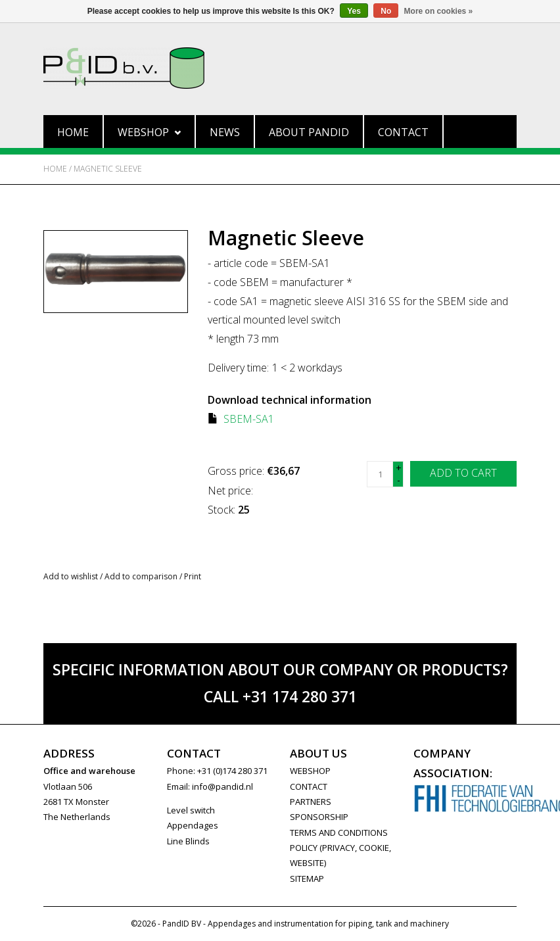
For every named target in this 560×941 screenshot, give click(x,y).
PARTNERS (311, 802)
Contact (403, 132)
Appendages (193, 825)
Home (73, 132)
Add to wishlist (71, 576)
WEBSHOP (310, 771)
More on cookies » (439, 11)
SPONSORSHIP (319, 817)
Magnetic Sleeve (108, 169)
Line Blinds (188, 841)
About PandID (309, 132)
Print (193, 576)
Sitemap (307, 879)
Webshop (149, 132)
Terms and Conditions (339, 832)
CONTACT (309, 786)
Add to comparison (142, 576)
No (386, 11)
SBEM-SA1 (249, 419)
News (225, 132)
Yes (354, 11)
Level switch (191, 810)
